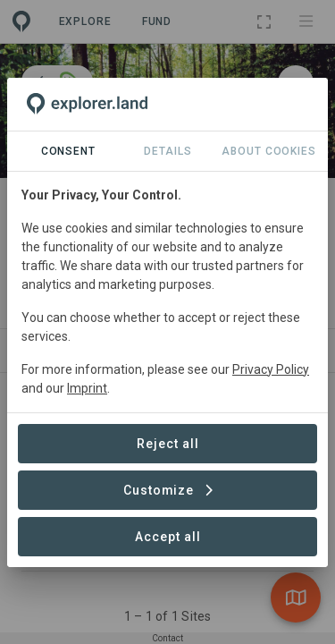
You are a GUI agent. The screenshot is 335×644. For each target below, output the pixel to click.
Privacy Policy (271, 369)
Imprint (87, 388)
